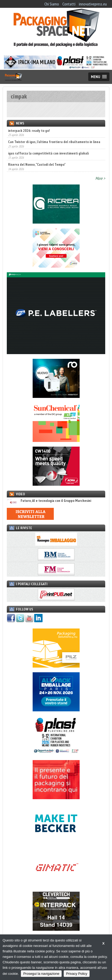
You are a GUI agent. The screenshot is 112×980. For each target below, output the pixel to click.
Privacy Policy (77, 974)
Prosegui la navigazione (41, 974)
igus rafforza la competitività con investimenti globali (48, 153)
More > (100, 178)
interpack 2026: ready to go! (29, 131)
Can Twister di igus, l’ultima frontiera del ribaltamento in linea (54, 142)
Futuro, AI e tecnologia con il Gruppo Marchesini (49, 501)
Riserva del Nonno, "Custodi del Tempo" (37, 164)
